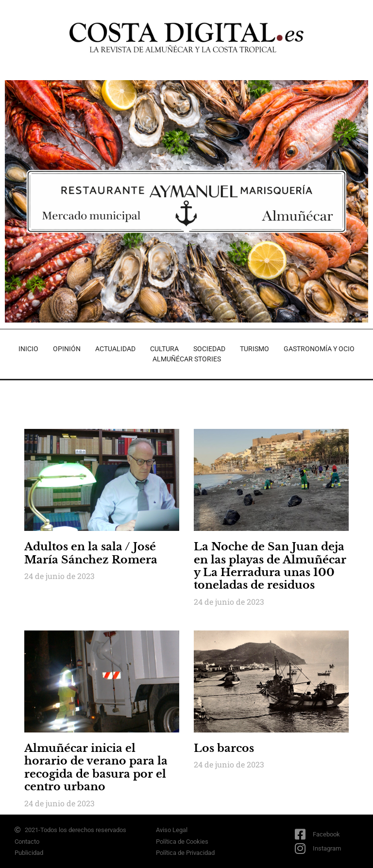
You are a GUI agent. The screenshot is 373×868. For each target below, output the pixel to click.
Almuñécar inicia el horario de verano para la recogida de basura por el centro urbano (96, 767)
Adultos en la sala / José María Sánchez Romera (91, 553)
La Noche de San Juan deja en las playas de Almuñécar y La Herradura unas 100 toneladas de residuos (270, 566)
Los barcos (224, 748)
